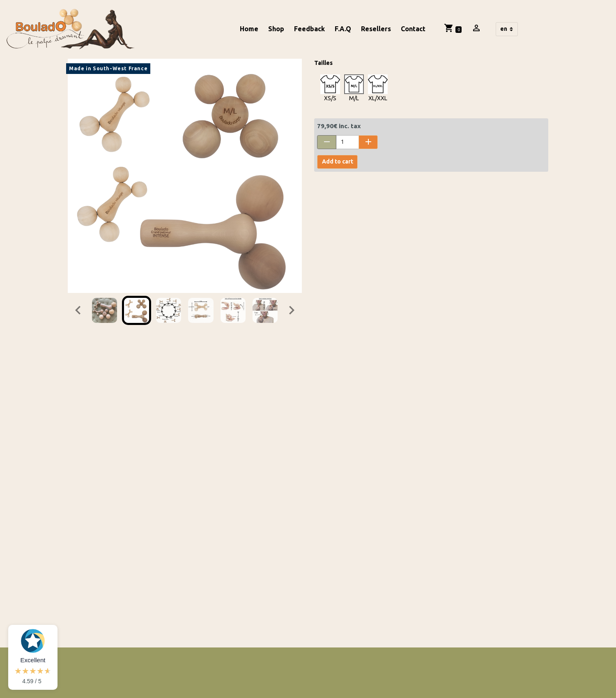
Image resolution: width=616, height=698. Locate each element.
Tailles (323, 63)
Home (249, 29)
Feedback (309, 29)
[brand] (72, 29)
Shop (276, 29)
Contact (413, 29)
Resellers (376, 29)
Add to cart (338, 161)
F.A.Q (343, 29)
